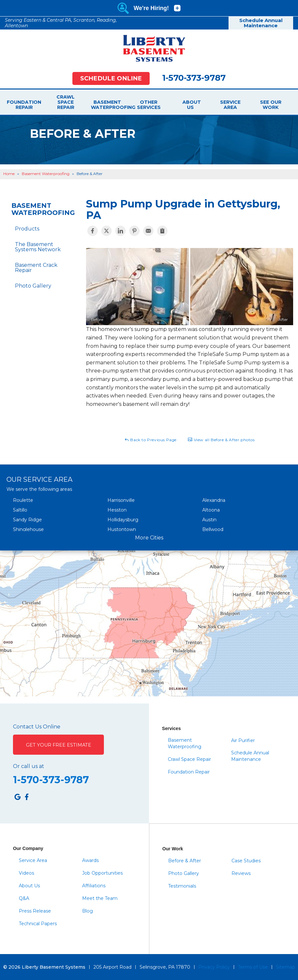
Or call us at (29, 766)
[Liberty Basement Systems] (149, 48)
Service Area (230, 105)
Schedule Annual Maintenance (261, 23)
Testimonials (182, 886)
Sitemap (286, 967)
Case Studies (246, 861)
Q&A (24, 898)
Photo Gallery (33, 286)
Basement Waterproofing (107, 105)
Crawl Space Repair (66, 102)
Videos (26, 873)
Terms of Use (253, 967)
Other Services (149, 105)
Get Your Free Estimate (59, 745)
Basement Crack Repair (36, 268)
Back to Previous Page (150, 440)
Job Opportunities (102, 873)
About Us (190, 105)
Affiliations (94, 886)
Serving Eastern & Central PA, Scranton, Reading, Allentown (61, 23)
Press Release (35, 911)
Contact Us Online (37, 727)
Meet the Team (100, 898)
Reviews (241, 873)
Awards (90, 860)
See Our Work (271, 105)
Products (27, 229)
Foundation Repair (24, 105)
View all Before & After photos (221, 440)
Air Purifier (243, 740)
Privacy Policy (214, 967)
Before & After (185, 861)
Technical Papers (38, 924)
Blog (87, 911)
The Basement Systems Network (38, 247)
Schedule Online (111, 78)
